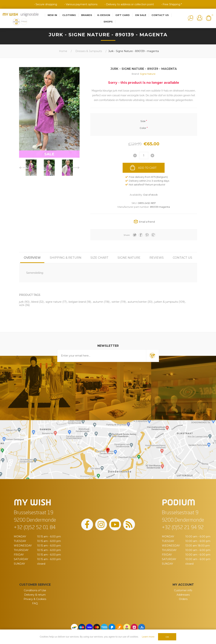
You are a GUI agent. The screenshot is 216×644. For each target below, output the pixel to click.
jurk (21, 302)
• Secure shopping (46, 4)
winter (116, 302)
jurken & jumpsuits (166, 302)
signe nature (54, 302)
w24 (22, 305)
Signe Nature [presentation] (129, 258)
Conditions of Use (35, 590)
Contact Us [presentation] (182, 258)
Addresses (183, 595)
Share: (127, 235)
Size (143, 121)
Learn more (148, 637)
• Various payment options (81, 4)
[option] (31, 168)
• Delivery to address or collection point (129, 4)
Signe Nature (148, 74)
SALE (49, 154)
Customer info (183, 590)
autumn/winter (137, 302)
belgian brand (77, 302)
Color (143, 128)
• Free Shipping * (171, 4)
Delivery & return (35, 595)
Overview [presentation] (32, 258)
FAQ (35, 603)
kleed (35, 302)
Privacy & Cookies (35, 599)
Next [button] (75, 168)
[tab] (32, 258)
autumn (98, 302)
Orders (183, 599)
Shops (108, 22)
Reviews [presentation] (157, 258)
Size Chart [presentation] (99, 258)
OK (167, 637)
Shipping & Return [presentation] (66, 258)
